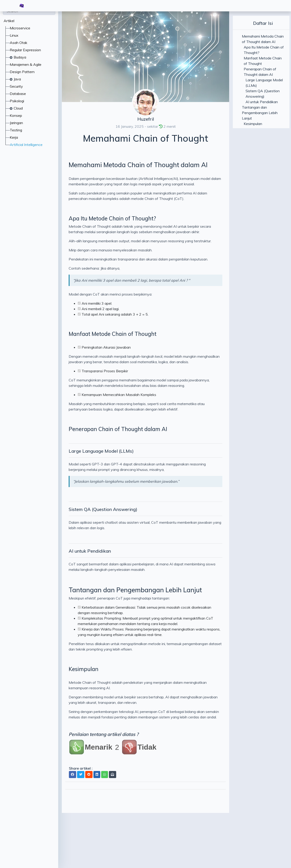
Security (16, 86)
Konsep (16, 115)
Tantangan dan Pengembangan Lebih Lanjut (135, 590)
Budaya (20, 57)
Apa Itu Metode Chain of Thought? (112, 218)
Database (18, 94)
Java (17, 79)
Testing (16, 130)
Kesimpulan (84, 669)
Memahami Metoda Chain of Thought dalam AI (138, 165)
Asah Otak (19, 43)
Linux (14, 35)
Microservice (20, 28)
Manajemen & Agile (26, 64)
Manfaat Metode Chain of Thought (113, 334)
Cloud (18, 108)
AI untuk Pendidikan (90, 551)
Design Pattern (22, 72)
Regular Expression (25, 50)
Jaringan (16, 123)
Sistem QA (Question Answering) (103, 509)
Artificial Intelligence (26, 145)
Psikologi (17, 101)
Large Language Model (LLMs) (101, 451)
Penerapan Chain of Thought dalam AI (118, 429)
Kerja (14, 137)
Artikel (9, 21)
